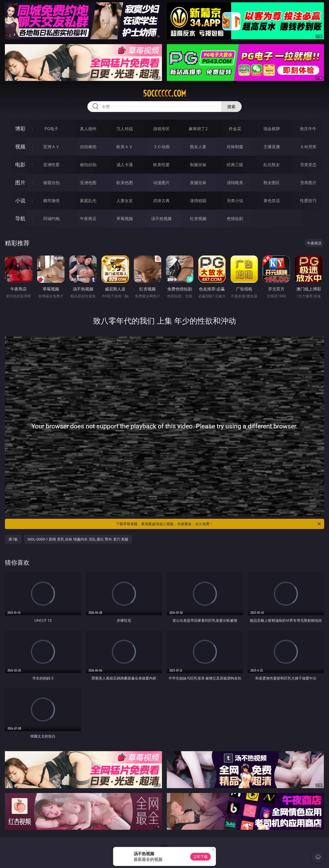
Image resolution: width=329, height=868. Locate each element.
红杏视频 (198, 219)
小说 (20, 200)
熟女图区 (272, 183)
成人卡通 (125, 165)
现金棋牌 (272, 129)
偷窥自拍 (51, 183)
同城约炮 (51, 219)
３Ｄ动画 (161, 147)
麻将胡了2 (198, 129)
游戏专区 (161, 129)
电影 (20, 164)
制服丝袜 (198, 165)
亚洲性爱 (51, 165)
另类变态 (308, 165)
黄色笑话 (272, 201)
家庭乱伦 (88, 201)
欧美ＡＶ (125, 147)
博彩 (20, 129)
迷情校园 (198, 201)
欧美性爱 (161, 165)
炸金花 (235, 129)
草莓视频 (125, 219)
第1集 (13, 539)
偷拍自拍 (88, 165)
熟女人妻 (198, 147)
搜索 (231, 107)
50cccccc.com (164, 93)
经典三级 (235, 165)
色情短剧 (235, 219)
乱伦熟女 (272, 165)
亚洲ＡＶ (51, 147)
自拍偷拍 (88, 147)
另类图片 (308, 183)
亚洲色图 (88, 183)
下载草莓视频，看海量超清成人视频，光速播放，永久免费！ (219, 524)
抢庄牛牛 (308, 129)
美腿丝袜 (198, 183)
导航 (20, 218)
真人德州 (88, 129)
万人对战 (125, 129)
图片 (20, 182)
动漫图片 (161, 183)
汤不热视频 (161, 219)
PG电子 (51, 129)
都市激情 (51, 201)
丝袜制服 (235, 147)
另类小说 (235, 201)
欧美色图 (125, 183)
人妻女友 (125, 201)
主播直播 (272, 147)
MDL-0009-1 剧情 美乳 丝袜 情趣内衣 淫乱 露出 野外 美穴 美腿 (78, 539)
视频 (20, 147)
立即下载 (200, 857)
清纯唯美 (235, 183)
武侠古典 (161, 201)
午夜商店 (88, 219)
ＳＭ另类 (308, 147)
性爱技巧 (308, 201)
